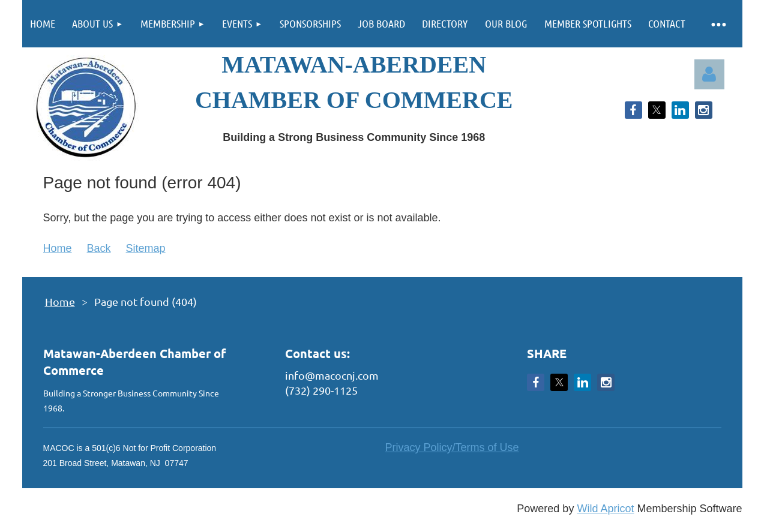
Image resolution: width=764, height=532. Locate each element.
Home (58, 248)
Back (99, 248)
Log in (709, 74)
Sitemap (146, 248)
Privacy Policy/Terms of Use (452, 447)
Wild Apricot (605, 509)
